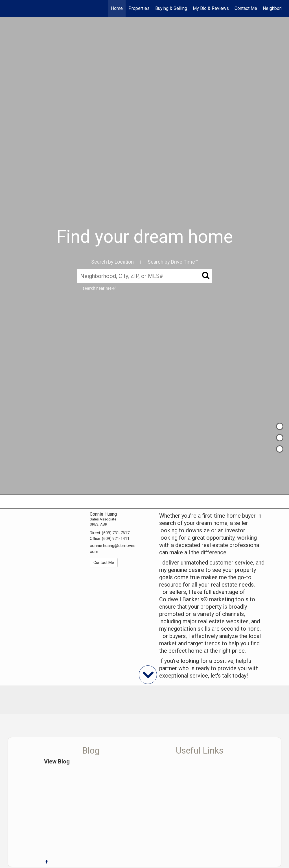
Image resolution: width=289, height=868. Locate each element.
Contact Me (246, 8)
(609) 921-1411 (116, 539)
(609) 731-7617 (116, 533)
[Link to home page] (11, 8)
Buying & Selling (171, 8)
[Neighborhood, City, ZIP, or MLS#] (144, 276)
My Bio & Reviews (211, 8)
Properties (139, 8)
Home (117, 8)
